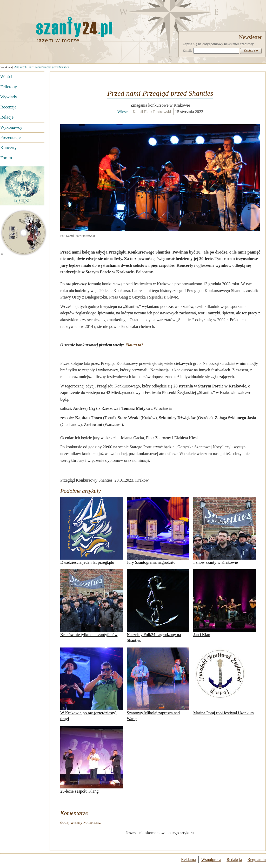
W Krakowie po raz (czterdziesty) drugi (92, 684)
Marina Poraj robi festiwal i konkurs (223, 681)
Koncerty (8, 148)
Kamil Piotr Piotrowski (152, 112)
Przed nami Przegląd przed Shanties (48, 67)
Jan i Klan (225, 603)
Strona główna (48, 29)
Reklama (188, 860)
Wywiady (9, 97)
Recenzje (8, 107)
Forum (6, 158)
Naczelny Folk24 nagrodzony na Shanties (158, 606)
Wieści (6, 77)
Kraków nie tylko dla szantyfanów (92, 603)
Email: (187, 51)
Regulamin (257, 860)
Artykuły (19, 67)
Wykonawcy (11, 127)
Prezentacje (10, 137)
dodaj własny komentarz (81, 822)
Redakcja (234, 860)
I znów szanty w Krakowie (225, 531)
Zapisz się (251, 50)
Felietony (9, 87)
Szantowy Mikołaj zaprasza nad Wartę (158, 684)
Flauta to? (134, 345)
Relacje (7, 117)
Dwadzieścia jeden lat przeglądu (92, 531)
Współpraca (211, 860)
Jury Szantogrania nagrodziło (158, 531)
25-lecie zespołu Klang (92, 760)
